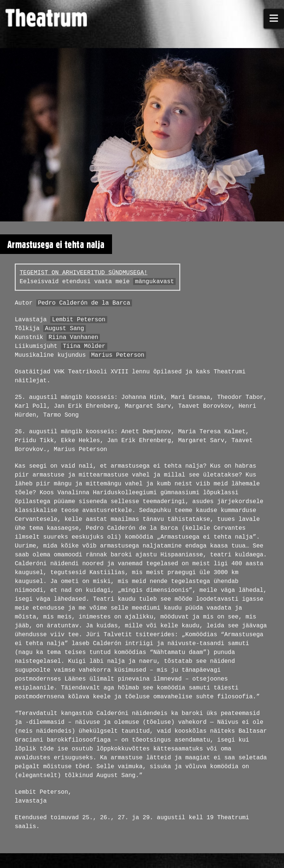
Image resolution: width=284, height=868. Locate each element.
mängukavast (155, 282)
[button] (274, 19)
